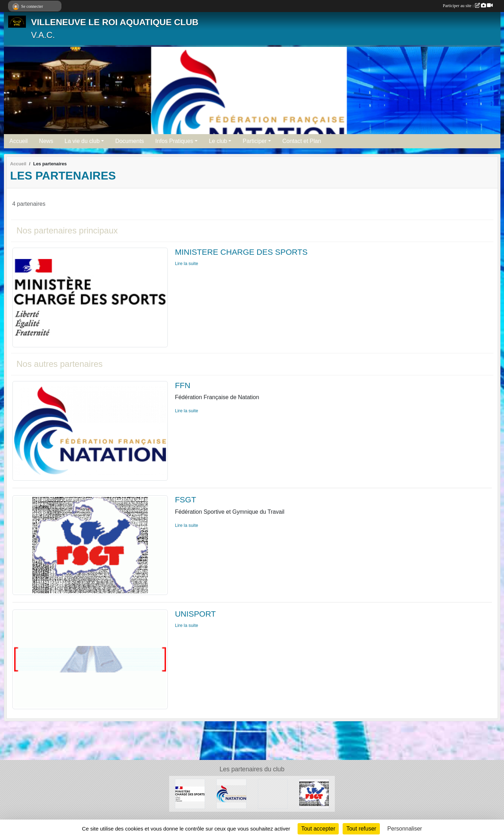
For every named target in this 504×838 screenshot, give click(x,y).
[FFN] (231, 793)
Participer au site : (468, 6)
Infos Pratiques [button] (174, 141)
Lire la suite (186, 263)
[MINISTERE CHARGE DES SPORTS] (190, 793)
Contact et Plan (302, 141)
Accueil (19, 141)
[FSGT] (314, 793)
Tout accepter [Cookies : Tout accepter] (318, 829)
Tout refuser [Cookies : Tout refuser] (361, 829)
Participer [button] (255, 141)
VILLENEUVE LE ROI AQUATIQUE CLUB (115, 22)
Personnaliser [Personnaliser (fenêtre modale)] (405, 829)
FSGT (185, 500)
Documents (130, 141)
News (46, 141)
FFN (183, 385)
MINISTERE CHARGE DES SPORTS (241, 252)
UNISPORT (195, 614)
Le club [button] (218, 141)
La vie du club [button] (82, 141)
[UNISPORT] (273, 793)
